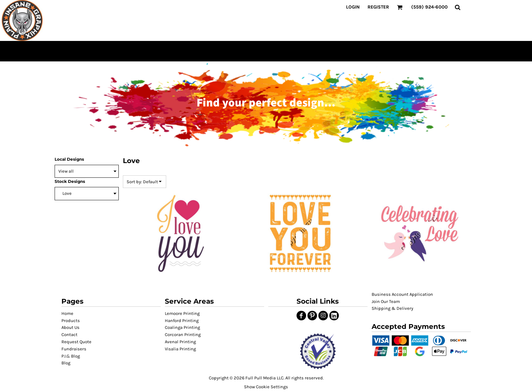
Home (67, 313)
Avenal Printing (180, 342)
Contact (69, 335)
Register (378, 7)
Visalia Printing (180, 349)
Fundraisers (74, 349)
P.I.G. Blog (71, 356)
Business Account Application (402, 294)
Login (353, 7)
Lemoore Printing (182, 313)
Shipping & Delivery (392, 308)
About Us (70, 327)
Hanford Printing (182, 321)
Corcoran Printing (183, 335)
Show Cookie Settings (266, 387)
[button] (318, 351)
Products (71, 321)
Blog (66, 363)
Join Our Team (386, 301)
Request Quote (76, 342)
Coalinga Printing (182, 327)
